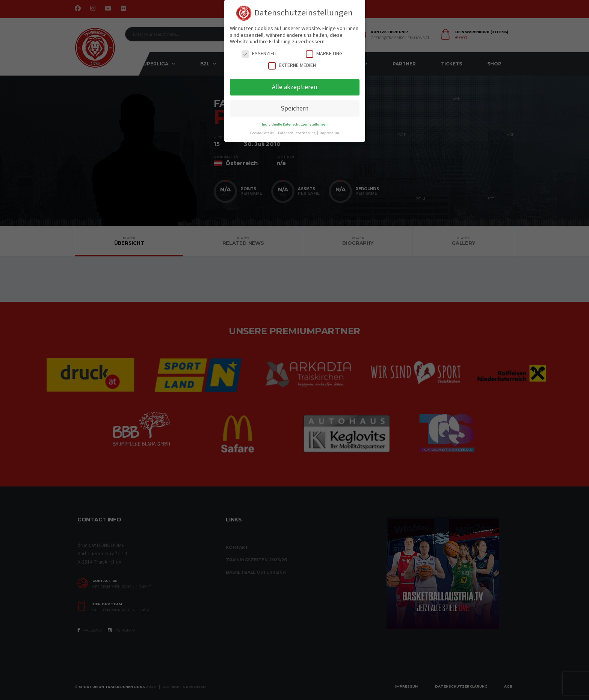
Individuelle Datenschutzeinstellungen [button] (295, 124)
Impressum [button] (329, 133)
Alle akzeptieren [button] (294, 87)
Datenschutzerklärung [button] (297, 133)
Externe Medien (292, 66)
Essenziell (260, 54)
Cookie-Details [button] (262, 133)
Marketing (324, 54)
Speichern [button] (294, 108)
